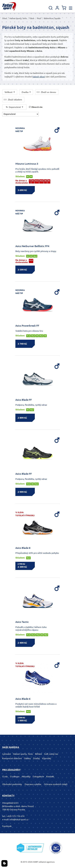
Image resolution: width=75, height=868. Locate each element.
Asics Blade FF (24, 400)
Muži (39, 18)
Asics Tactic (22, 622)
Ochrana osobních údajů (56, 784)
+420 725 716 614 (15, 816)
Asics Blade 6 (23, 699)
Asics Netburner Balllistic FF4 (32, 246)
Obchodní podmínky (12, 784)
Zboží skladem (15, 100)
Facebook (7, 826)
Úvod (5, 18)
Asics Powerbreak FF (27, 326)
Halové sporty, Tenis (18, 18)
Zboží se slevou (48, 92)
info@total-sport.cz (19, 819)
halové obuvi (39, 77)
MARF (35, 862)
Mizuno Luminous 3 (27, 164)
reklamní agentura (47, 862)
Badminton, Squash (52, 18)
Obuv (32, 18)
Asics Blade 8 (23, 548)
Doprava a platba (33, 784)
